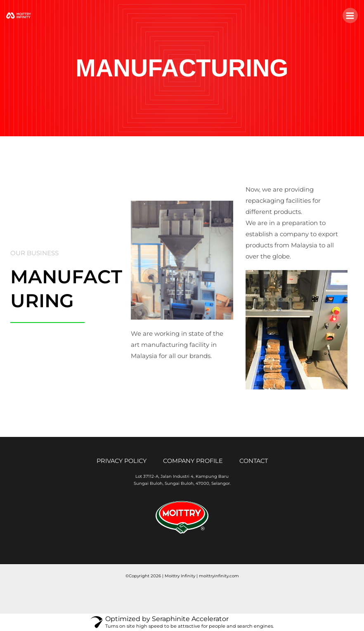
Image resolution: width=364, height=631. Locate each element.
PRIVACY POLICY (122, 461)
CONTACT (254, 461)
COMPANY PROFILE (193, 461)
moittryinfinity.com (219, 576)
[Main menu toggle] (350, 15)
